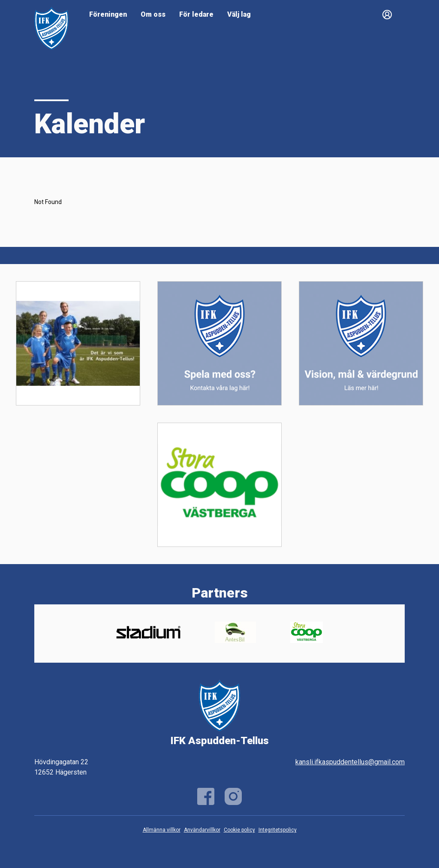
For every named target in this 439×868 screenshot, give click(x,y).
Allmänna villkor (162, 830)
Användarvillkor (202, 830)
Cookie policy (239, 830)
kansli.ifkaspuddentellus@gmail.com (350, 762)
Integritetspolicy (278, 830)
